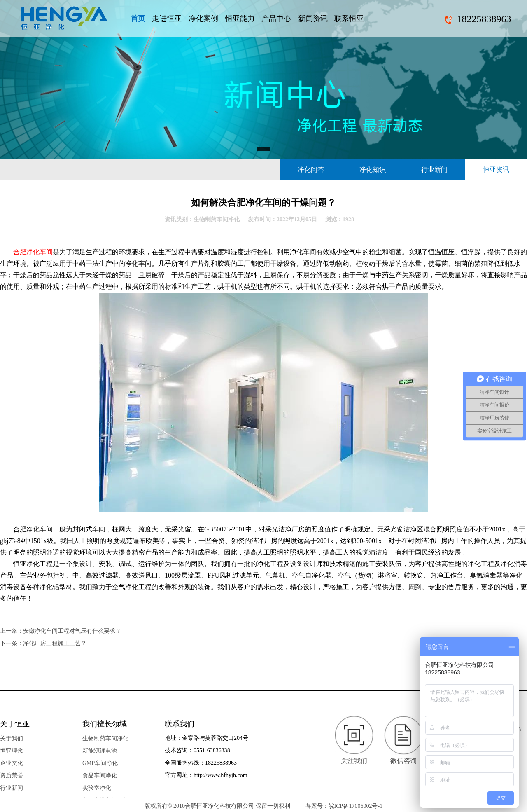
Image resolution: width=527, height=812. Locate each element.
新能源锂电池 (100, 751)
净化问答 (311, 170)
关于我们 (12, 738)
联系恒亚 (349, 19)
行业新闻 (434, 170)
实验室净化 (97, 788)
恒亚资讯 (496, 170)
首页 (138, 19)
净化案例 (203, 19)
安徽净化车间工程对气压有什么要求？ (72, 631)
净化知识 (373, 170)
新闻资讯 (313, 19)
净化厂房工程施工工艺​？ (55, 643)
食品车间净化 (100, 776)
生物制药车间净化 (105, 738)
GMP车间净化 (100, 763)
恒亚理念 (12, 751)
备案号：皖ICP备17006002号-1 (344, 806)
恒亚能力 (240, 19)
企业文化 (12, 763)
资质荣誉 (12, 776)
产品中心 (276, 19)
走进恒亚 (167, 19)
